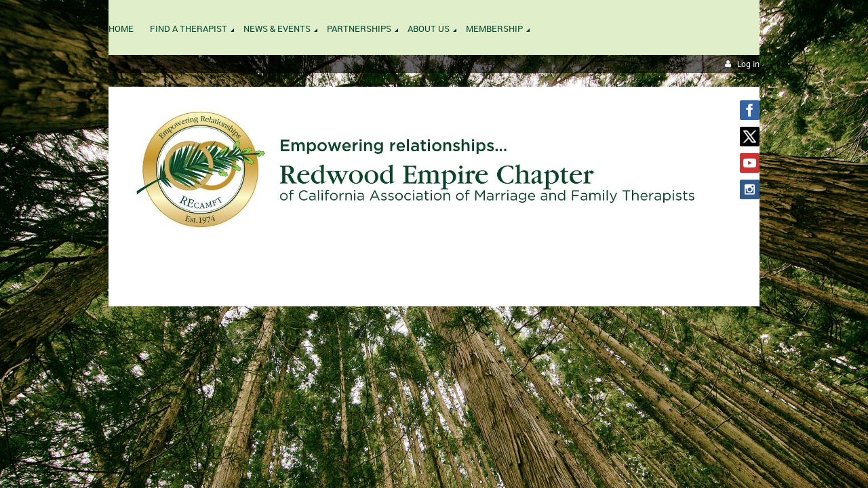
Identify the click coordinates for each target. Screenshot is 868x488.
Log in (748, 64)
